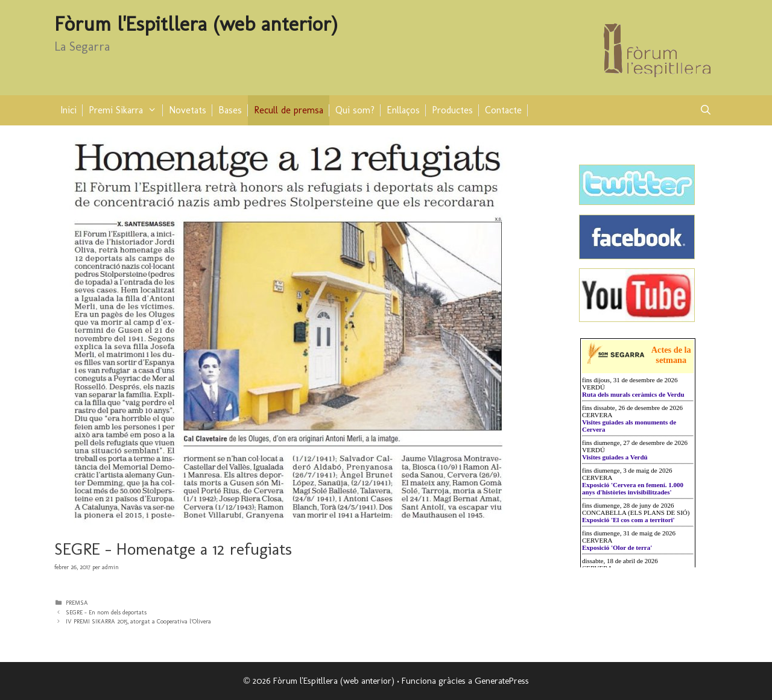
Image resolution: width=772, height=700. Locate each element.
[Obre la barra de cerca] (705, 110)
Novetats (188, 110)
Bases (230, 110)
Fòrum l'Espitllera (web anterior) (196, 24)
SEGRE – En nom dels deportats (106, 612)
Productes (452, 110)
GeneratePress (502, 681)
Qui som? (355, 110)
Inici (68, 110)
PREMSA (77, 603)
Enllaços (403, 110)
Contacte (503, 110)
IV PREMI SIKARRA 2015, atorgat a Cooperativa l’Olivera (138, 621)
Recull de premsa (289, 110)
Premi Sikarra (126, 110)
